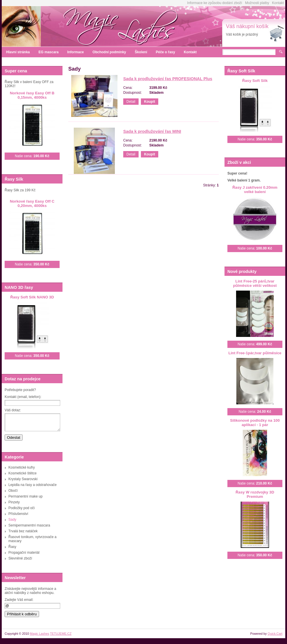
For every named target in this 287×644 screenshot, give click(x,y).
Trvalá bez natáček (23, 531)
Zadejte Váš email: (19, 600)
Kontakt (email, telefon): (23, 397)
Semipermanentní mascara (29, 525)
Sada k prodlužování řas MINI (152, 131)
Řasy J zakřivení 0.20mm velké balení (255, 190)
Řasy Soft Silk (255, 81)
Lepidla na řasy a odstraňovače (33, 485)
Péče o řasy (165, 52)
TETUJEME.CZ (61, 634)
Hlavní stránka (18, 52)
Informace (75, 52)
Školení (141, 52)
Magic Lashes (39, 634)
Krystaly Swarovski (23, 479)
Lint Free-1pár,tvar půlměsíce (255, 353)
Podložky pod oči (22, 508)
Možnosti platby (257, 3)
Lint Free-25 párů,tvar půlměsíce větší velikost (255, 283)
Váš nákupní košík (247, 26)
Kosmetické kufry (22, 467)
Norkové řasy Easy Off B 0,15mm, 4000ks (32, 95)
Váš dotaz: (13, 410)
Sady (12, 520)
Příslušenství (18, 514)
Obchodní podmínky (109, 52)
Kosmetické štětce (22, 473)
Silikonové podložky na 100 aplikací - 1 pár (255, 423)
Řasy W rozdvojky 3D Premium (255, 494)
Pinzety (14, 502)
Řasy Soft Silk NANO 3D (32, 297)
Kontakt (278, 3)
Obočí (13, 491)
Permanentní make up (25, 496)
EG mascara (48, 52)
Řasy (12, 547)
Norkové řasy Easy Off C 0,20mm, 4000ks (32, 203)
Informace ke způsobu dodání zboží (215, 3)
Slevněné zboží (20, 558)
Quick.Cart (275, 634)
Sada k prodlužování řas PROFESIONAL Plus (168, 79)
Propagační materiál (24, 553)
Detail (131, 102)
